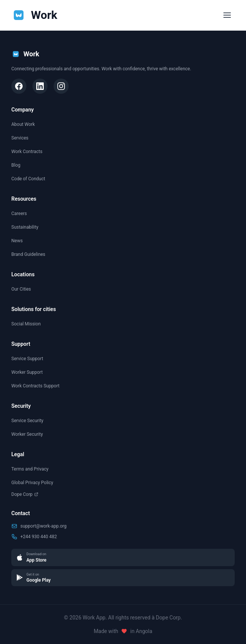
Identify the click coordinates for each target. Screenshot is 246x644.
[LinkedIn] (40, 86)
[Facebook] (19, 86)
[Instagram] (61, 86)
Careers (19, 214)
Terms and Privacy (30, 469)
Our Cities (21, 289)
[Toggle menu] (227, 15)
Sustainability (25, 227)
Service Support (27, 359)
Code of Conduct (28, 179)
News (17, 241)
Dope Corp (25, 494)
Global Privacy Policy (32, 483)
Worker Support (27, 372)
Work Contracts (27, 152)
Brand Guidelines (28, 254)
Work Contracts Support (35, 386)
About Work (23, 124)
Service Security (27, 421)
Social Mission (26, 324)
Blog (16, 165)
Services (20, 138)
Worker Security (27, 434)
